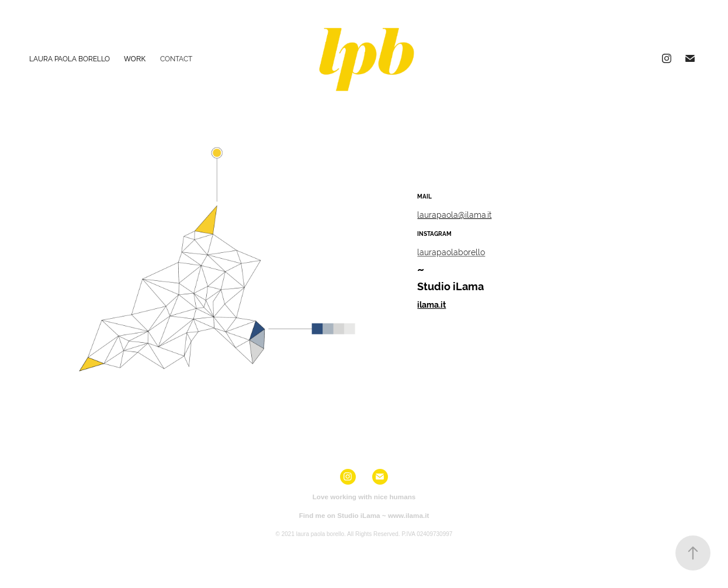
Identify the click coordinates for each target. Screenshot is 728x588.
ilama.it (431, 305)
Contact (176, 59)
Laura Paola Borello (70, 59)
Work (135, 59)
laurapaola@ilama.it (454, 215)
